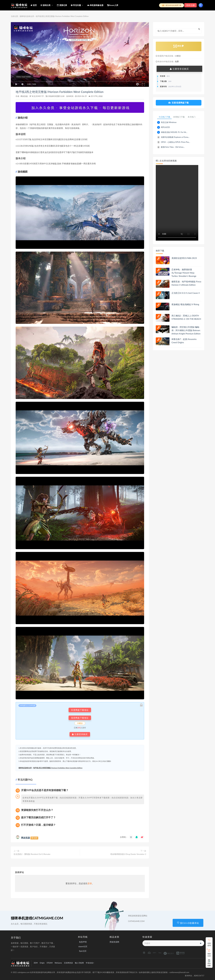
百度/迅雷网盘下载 (179, 103)
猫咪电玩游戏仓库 (27, 16)
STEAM (50, 963)
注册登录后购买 (179, 69)
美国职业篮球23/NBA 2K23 (184, 258)
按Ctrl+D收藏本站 (188, 923)
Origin (42, 963)
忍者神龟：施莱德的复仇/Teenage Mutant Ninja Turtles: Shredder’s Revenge (184, 273)
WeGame (58, 963)
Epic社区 (83, 951)
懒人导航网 (79, 963)
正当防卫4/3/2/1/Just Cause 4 (186, 293)
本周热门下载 (179, 117)
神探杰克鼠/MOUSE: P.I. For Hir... (174, 132)
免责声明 (83, 942)
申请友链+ (90, 963)
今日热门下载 (165, 117)
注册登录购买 (80, 734)
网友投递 (24, 96)
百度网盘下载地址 (80, 710)
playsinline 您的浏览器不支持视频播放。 (177, 203)
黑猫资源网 (114, 942)
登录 (90, 883)
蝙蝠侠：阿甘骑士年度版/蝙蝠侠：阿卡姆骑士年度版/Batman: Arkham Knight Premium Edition (186, 330)
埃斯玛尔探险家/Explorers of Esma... (175, 137)
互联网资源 (68, 963)
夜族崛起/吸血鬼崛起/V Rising (185, 304)
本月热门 (192, 117)
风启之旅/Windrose (169, 123)
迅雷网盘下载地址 (80, 718)
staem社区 (83, 946)
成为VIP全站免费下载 (172, 5)
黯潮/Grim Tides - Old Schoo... (173, 147)
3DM (36, 963)
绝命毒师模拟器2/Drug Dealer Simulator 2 (128, 854)
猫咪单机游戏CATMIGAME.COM (37, 918)
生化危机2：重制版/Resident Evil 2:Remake (32, 854)
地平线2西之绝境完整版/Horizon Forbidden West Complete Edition (63, 92)
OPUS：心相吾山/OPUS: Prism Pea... (176, 142)
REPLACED (165, 127)
